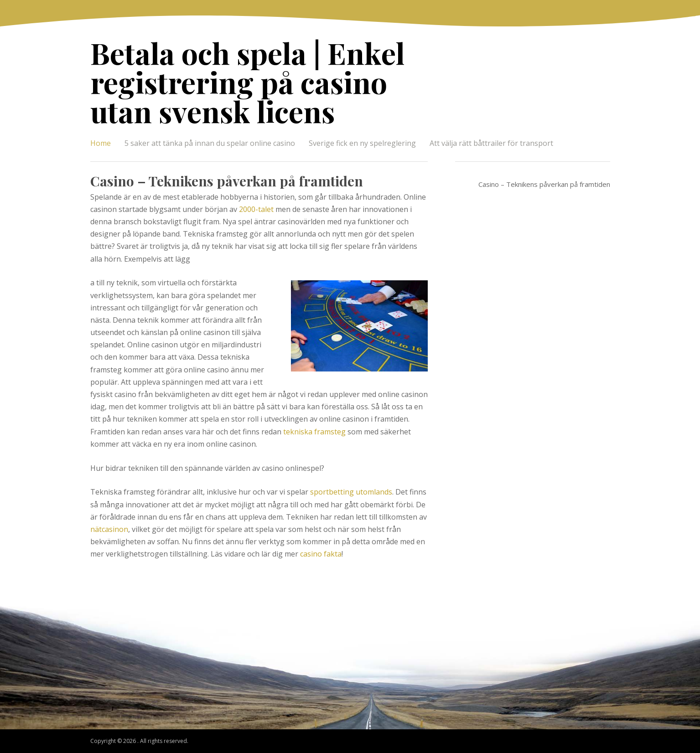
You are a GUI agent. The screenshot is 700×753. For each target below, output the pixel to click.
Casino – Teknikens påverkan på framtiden (227, 181)
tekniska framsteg (314, 432)
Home (101, 143)
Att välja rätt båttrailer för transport (491, 143)
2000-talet (256, 209)
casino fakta (321, 554)
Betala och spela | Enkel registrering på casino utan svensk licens (247, 82)
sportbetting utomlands (351, 492)
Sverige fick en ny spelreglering (362, 143)
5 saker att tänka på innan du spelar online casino (210, 143)
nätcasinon (109, 529)
